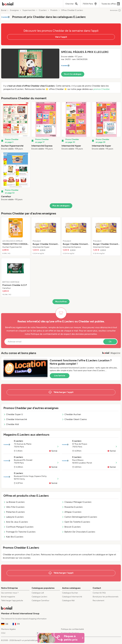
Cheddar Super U (13, 414)
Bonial (4, 10)
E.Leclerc (43, 10)
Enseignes (14, 10)
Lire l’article (60, 376)
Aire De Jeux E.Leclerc (16, 522)
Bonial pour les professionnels (106, 597)
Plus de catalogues (61, 206)
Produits (54, 10)
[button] (61, 64)
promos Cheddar (101, 89)
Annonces (115, 10)
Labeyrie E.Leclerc (14, 517)
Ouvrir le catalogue (73, 74)
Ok (110, 342)
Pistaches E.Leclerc (14, 512)
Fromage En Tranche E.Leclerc (20, 532)
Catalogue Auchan (70, 593)
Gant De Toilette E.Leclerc (76, 522)
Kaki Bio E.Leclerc (13, 537)
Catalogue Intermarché (72, 597)
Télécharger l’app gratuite (12, 601)
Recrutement (98, 601)
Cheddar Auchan (71, 414)
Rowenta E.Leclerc (72, 507)
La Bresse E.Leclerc (14, 502)
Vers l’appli (61, 37)
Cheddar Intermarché (15, 419)
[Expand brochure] (30, 64)
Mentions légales (8, 629)
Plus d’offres (61, 302)
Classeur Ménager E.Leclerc (77, 502)
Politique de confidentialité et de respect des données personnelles (64, 334)
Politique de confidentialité (72, 629)
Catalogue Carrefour (40, 601)
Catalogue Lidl (38, 593)
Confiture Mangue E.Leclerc (19, 527)
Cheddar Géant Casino (74, 419)
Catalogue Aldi (68, 601)
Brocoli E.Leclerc (71, 527)
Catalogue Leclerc (40, 597)
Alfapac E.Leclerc (72, 512)
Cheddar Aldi (11, 424)
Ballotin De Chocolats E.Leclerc (79, 532)
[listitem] (16, 126)
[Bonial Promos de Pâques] (61, 638)
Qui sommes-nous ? (10, 593)
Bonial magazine (8, 597)
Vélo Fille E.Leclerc (14, 507)
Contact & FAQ (99, 593)
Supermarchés (29, 10)
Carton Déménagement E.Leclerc (80, 517)
